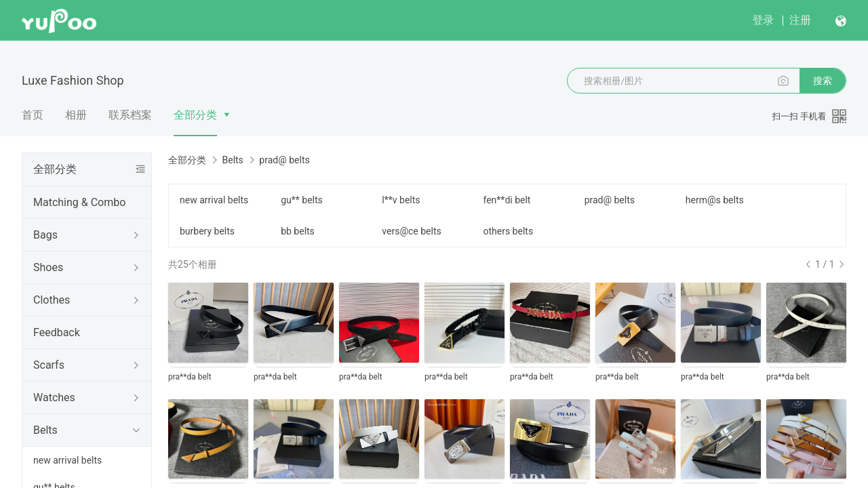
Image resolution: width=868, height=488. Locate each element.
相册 (76, 115)
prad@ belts (610, 200)
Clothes (52, 300)
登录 (763, 20)
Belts (45, 430)
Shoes (48, 267)
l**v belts (401, 200)
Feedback (57, 332)
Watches (54, 398)
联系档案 (130, 115)
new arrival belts (67, 460)
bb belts (298, 231)
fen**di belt (507, 200)
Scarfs (49, 365)
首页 (33, 115)
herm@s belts (715, 200)
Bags (45, 235)
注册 (800, 20)
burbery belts (207, 231)
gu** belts (302, 200)
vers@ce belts (411, 231)
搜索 (823, 81)
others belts (508, 231)
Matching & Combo (79, 202)
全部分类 (195, 115)
